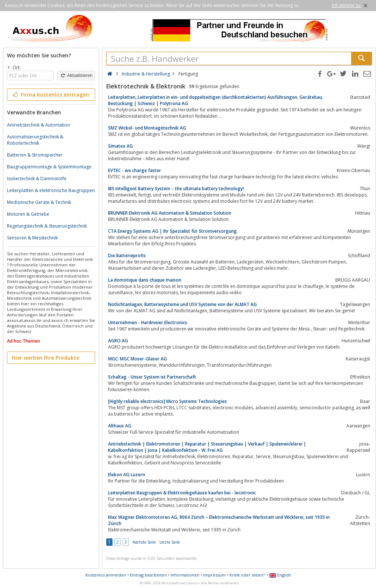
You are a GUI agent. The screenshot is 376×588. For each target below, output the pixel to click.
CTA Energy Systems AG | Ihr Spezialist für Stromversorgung (172, 231)
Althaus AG (120, 426)
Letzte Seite (170, 542)
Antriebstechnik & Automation (38, 125)
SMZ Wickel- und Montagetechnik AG (147, 128)
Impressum (214, 575)
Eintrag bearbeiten (148, 575)
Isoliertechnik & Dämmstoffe (37, 179)
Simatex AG (120, 146)
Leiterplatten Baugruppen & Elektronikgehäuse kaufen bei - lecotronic (182, 493)
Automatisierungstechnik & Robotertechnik (35, 140)
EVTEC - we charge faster (135, 170)
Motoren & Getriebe (28, 214)
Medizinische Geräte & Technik (39, 202)
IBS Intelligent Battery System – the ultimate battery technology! (176, 189)
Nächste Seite (144, 542)
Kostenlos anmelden (106, 575)
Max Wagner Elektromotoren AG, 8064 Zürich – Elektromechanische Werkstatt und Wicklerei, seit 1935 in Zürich (219, 520)
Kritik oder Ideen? (247, 575)
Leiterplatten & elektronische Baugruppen (51, 190)
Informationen (185, 575)
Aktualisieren (76, 75)
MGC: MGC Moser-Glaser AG (137, 359)
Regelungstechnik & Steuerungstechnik (47, 226)
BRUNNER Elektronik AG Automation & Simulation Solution (170, 213)
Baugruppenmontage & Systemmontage (49, 167)
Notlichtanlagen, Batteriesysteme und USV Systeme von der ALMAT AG (182, 304)
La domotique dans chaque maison (145, 280)
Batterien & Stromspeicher (35, 155)
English (280, 575)
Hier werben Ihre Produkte (46, 358)
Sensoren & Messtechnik (32, 238)
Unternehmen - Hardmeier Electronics (148, 322)
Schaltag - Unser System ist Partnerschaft (152, 377)
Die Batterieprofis (127, 256)
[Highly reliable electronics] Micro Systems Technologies (167, 401)
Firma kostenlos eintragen (51, 95)
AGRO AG (118, 341)
